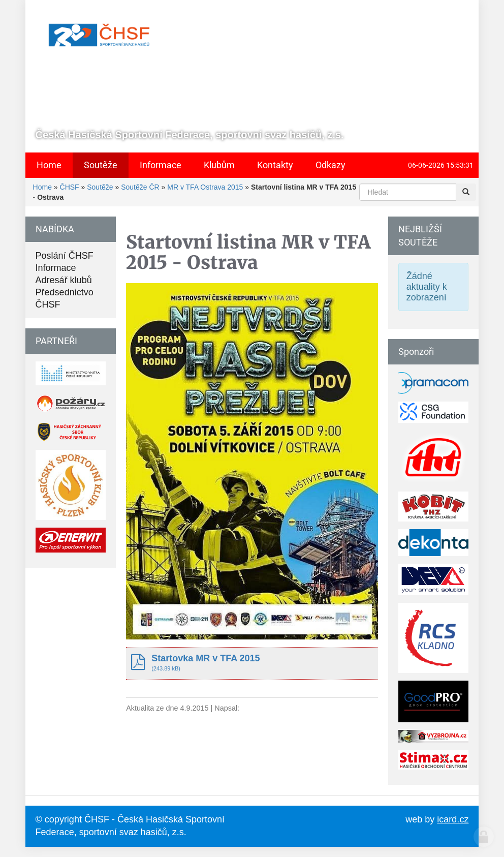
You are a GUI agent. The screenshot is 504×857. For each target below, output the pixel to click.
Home (42, 187)
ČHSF (70, 187)
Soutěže (100, 187)
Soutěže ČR (140, 187)
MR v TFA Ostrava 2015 (205, 187)
